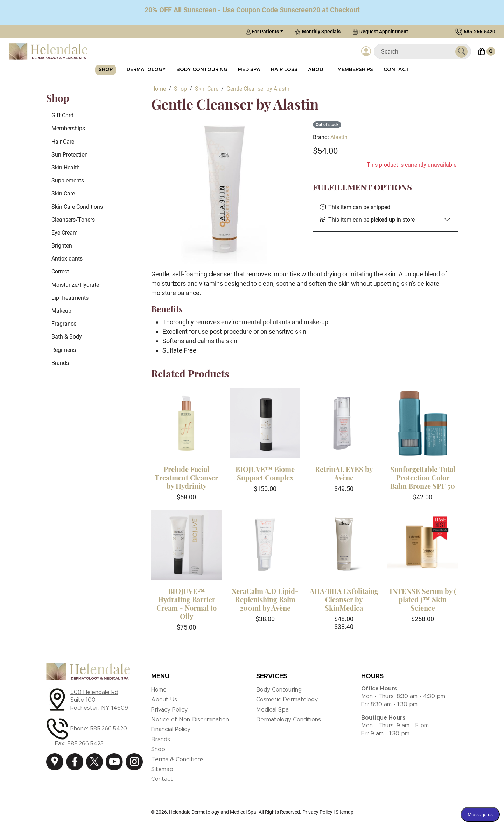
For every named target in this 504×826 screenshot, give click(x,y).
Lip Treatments (70, 298)
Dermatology (146, 70)
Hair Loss (284, 70)
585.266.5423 (85, 744)
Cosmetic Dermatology (287, 700)
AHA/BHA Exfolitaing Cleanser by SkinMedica (344, 599)
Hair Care (63, 142)
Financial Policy (171, 729)
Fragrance (64, 324)
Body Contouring (202, 70)
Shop (106, 70)
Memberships (355, 70)
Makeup (61, 311)
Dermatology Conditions (289, 720)
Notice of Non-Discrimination (190, 720)
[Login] (366, 51)
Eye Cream (65, 233)
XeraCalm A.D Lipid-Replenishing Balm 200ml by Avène (265, 599)
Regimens (64, 350)
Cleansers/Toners (73, 220)
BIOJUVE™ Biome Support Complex (265, 473)
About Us (164, 700)
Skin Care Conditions (77, 207)
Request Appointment (380, 32)
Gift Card (62, 115)
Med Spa (249, 70)
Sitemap (162, 769)
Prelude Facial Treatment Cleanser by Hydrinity (186, 477)
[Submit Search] (461, 52)
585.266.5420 (108, 729)
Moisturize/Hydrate (75, 285)
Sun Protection (70, 155)
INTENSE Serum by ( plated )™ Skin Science (423, 599)
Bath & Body (67, 337)
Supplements (68, 181)
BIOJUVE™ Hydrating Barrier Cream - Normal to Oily (187, 603)
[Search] (417, 52)
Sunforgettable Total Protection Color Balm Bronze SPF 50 (423, 477)
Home (159, 690)
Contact (396, 70)
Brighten (62, 246)
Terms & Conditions (177, 759)
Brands (60, 363)
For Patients (262, 32)
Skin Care (63, 193)
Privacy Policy (169, 710)
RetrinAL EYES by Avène (344, 473)
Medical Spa (272, 710)
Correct (60, 272)
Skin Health (66, 168)
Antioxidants (67, 259)
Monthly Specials (318, 32)
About (317, 70)
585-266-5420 (479, 32)
